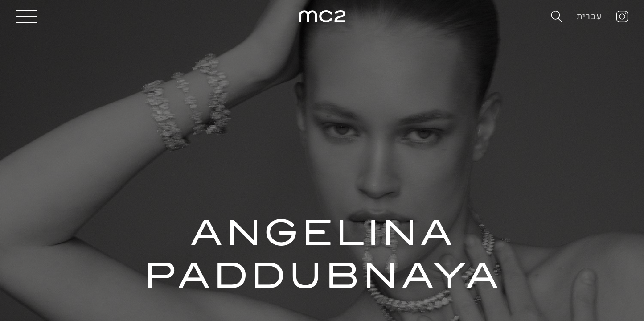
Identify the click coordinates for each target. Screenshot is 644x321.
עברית (589, 16)
